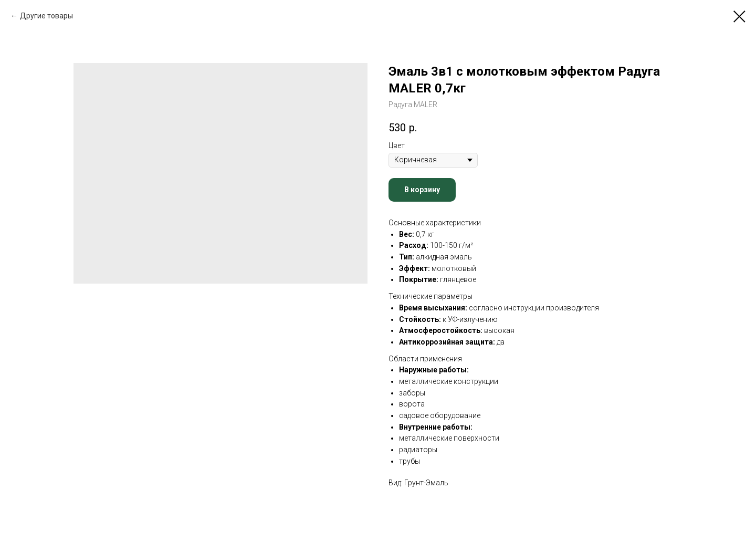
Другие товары (46, 16)
